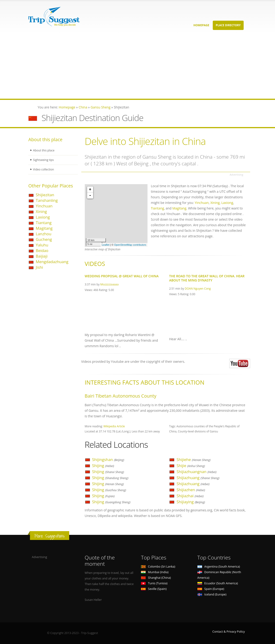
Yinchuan (44, 206)
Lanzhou (44, 234)
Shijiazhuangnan (196, 472)
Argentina (219, 567)
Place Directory (228, 25)
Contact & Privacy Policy (229, 632)
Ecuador (218, 583)
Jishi (39, 267)
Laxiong (43, 217)
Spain (211, 589)
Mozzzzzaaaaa (110, 284)
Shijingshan (108, 459)
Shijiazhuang (198, 478)
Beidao (42, 250)
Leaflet (106, 245)
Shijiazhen (191, 490)
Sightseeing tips (44, 160)
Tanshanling (47, 200)
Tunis (154, 583)
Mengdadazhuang (52, 262)
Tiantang (44, 223)
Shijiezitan (45, 195)
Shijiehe (193, 459)
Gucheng (44, 239)
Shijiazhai (190, 496)
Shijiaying (191, 502)
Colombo (158, 567)
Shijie (191, 466)
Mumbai (155, 572)
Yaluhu (42, 245)
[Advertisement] (137, 66)
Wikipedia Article (114, 426)
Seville (154, 589)
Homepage (201, 25)
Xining (41, 211)
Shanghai (156, 578)
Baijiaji (42, 256)
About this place (44, 150)
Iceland (212, 594)
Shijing (103, 466)
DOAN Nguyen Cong (198, 288)
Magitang (44, 228)
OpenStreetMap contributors (130, 245)
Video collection (44, 169)
